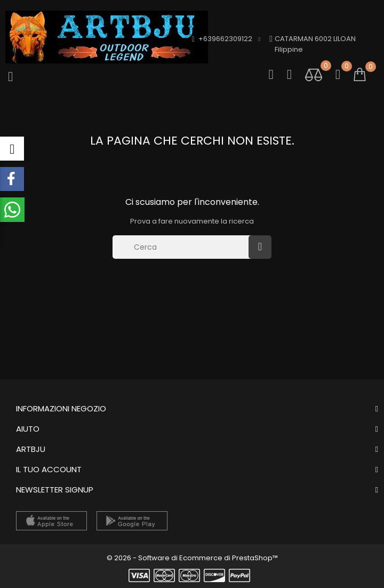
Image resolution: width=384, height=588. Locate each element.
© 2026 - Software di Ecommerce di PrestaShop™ (192, 558)
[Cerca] (183, 247)
